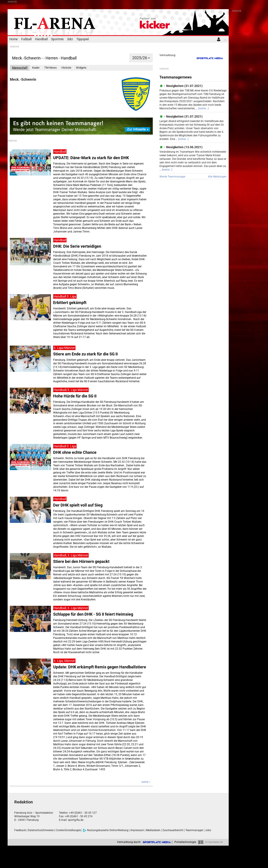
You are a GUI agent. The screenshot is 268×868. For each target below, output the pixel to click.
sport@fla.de (76, 820)
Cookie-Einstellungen (68, 830)
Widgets (81, 68)
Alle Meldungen (217, 177)
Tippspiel (83, 39)
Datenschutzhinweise (41, 830)
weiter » (146, 782)
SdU (70, 39)
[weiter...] (203, 108)
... (226, 39)
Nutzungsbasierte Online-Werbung (106, 830)
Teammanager (194, 830)
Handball (41, 39)
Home (14, 39)
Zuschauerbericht (173, 830)
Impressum (137, 830)
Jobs (208, 830)
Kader (36, 68)
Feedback (20, 830)
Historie (66, 68)
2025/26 (141, 58)
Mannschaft (20, 68)
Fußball (26, 39)
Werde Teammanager (172, 177)
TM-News (50, 68)
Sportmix (57, 39)
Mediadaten (153, 830)
